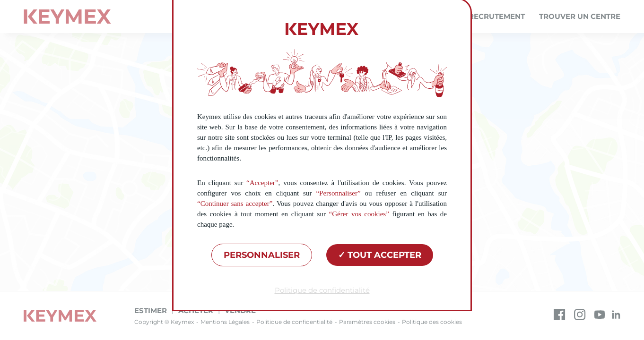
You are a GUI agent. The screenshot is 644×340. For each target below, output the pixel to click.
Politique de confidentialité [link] (322, 290)
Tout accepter (380, 255)
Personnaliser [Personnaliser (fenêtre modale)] (262, 255)
